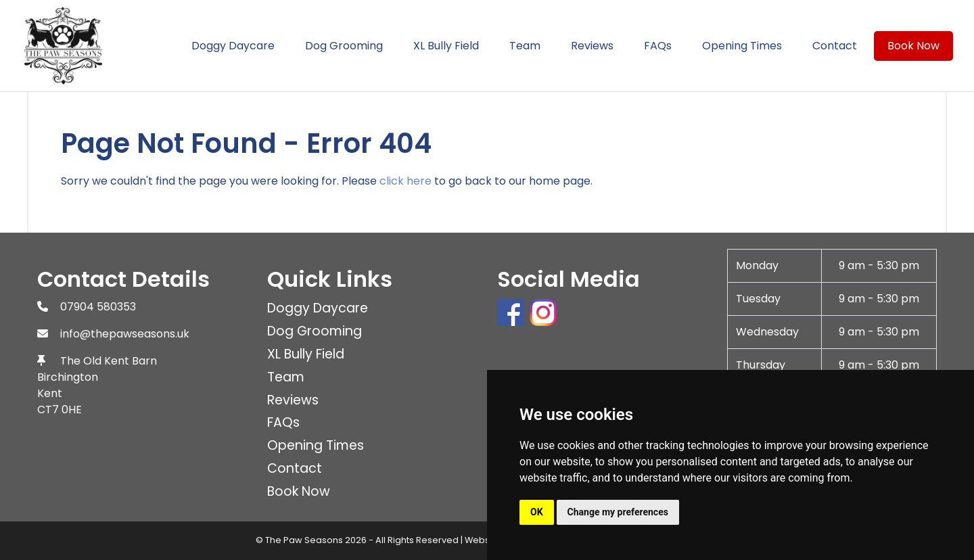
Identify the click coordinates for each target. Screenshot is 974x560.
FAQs (658, 46)
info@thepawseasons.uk (125, 334)
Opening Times (742, 46)
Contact (835, 46)
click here (405, 181)
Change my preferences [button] (618, 512)
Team (525, 46)
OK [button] (537, 512)
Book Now (913, 46)
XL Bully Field (446, 46)
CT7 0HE (60, 410)
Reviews (592, 46)
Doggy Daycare (233, 46)
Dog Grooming (344, 46)
